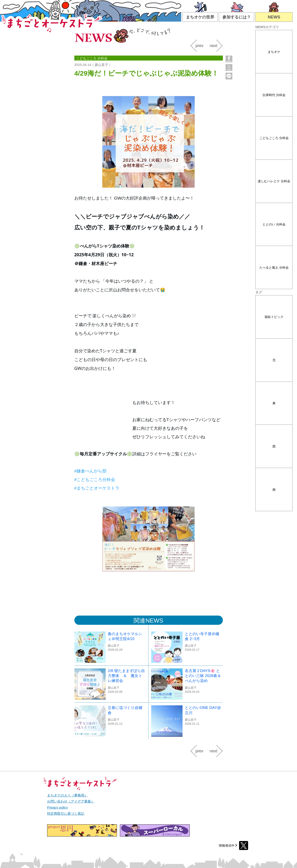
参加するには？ (237, 17)
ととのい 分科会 (274, 224)
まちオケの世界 (200, 17)
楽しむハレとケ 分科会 (274, 181)
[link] (91, 471)
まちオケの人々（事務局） (67, 795)
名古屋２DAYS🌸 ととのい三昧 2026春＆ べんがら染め (203, 676)
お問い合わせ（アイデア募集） (71, 801)
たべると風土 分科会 (274, 268)
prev (199, 46)
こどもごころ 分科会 (274, 138)
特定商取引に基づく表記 (66, 813)
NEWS (274, 17)
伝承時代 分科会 (274, 95)
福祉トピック (274, 317)
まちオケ (274, 52)
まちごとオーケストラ (52, 22)
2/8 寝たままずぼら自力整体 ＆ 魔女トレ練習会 (126, 676)
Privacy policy (57, 807)
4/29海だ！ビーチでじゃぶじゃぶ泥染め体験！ (146, 73)
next (213, 46)
